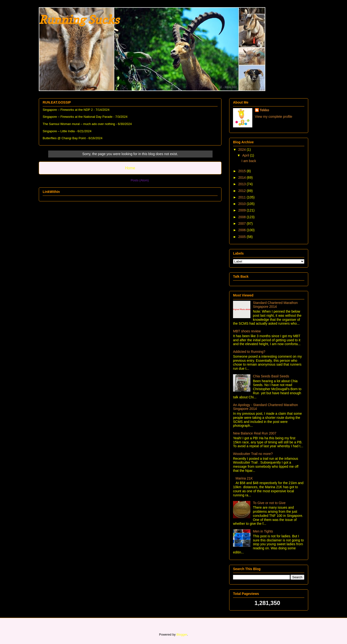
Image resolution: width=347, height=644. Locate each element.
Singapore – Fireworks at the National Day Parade (78, 117)
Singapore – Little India (59, 131)
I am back (249, 161)
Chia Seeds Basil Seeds (271, 376)
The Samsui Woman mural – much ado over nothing (79, 124)
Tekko (264, 110)
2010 (243, 204)
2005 (243, 237)
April (246, 155)
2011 (243, 197)
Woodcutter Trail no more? (253, 454)
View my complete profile (274, 117)
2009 (243, 210)
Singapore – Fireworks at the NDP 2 (68, 110)
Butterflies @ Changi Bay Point (64, 138)
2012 (243, 191)
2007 (243, 223)
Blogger (182, 634)
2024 (243, 150)
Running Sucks (79, 20)
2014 (243, 177)
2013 (243, 184)
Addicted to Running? (249, 352)
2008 (243, 217)
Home (130, 168)
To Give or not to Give (269, 503)
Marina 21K (244, 478)
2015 (243, 171)
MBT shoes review (247, 331)
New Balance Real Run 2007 (255, 433)
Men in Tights (263, 531)
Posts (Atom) (140, 180)
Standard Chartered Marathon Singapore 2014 (275, 305)
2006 (243, 230)
